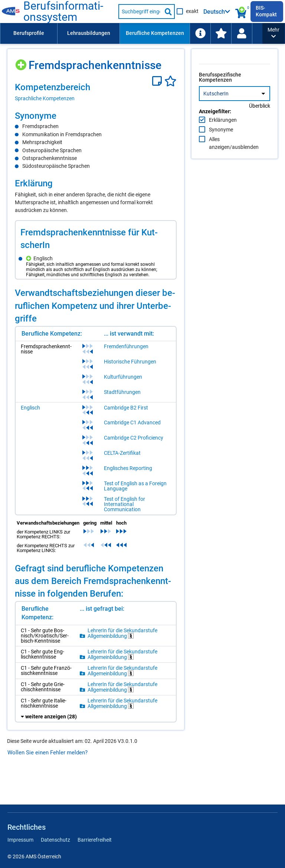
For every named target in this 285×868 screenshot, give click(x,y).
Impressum (20, 840)
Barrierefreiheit (95, 840)
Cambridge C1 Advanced (138, 427)
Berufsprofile (29, 33)
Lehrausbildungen (89, 33)
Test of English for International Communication (130, 509)
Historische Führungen (136, 366)
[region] (97, 92)
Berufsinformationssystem (68, 12)
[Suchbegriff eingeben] (140, 12)
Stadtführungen (128, 397)
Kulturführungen (129, 381)
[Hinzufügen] (22, 62)
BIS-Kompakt (266, 11)
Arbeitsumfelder (217, 33)
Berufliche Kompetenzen (155, 33)
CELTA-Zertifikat (128, 457)
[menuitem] (29, 33)
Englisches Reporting (134, 473)
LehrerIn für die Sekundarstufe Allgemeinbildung (126, 644)
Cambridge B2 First (132, 412)
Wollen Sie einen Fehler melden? (47, 782)
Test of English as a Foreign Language (141, 490)
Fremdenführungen (132, 351)
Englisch (30, 412)
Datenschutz (55, 840)
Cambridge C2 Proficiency (140, 442)
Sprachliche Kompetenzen (45, 98)
